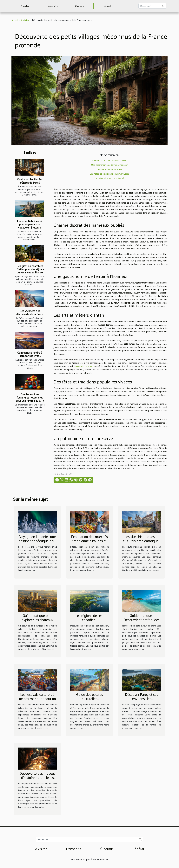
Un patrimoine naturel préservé (109, 178)
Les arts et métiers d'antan (109, 169)
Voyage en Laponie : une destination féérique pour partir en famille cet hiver (37, 541)
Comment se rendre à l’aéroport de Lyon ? (30, 354)
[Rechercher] (152, 6)
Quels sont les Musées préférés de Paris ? (30, 181)
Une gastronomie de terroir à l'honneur (109, 165)
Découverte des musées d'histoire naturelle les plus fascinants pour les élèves (37, 780)
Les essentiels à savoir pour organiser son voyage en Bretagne (30, 224)
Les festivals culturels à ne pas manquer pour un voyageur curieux (37, 699)
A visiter (25, 6)
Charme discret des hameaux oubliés (109, 160)
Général (107, 6)
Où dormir (80, 6)
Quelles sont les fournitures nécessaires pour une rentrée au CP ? (30, 397)
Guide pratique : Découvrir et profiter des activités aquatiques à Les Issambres (142, 622)
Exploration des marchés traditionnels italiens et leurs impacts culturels (89, 541)
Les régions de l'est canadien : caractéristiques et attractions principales (90, 622)
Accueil (15, 20)
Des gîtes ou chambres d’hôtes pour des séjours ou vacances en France (30, 269)
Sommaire (111, 155)
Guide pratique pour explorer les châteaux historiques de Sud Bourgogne (38, 622)
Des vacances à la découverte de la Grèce (30, 312)
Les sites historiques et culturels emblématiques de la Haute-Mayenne (142, 541)
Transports (52, 6)
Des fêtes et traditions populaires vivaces (109, 174)
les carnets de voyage (85, 366)
